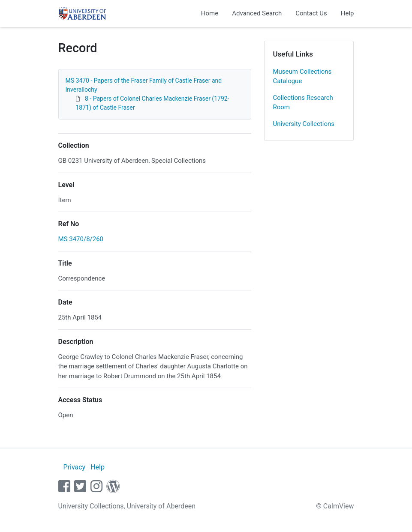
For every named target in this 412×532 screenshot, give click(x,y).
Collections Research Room (303, 103)
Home (210, 13)
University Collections (304, 124)
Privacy (74, 467)
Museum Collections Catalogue (302, 76)
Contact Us (311, 13)
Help (347, 13)
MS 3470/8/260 (81, 239)
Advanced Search (257, 13)
